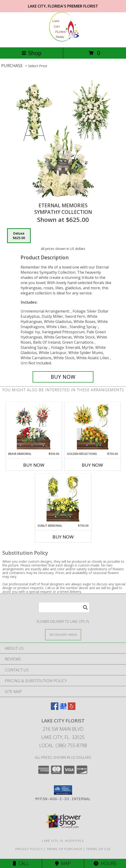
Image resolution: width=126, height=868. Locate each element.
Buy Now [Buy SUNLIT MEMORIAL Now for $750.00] (63, 537)
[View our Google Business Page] (63, 708)
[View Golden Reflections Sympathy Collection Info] (92, 427)
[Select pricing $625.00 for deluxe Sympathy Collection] (19, 236)
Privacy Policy (29, 849)
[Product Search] (64, 607)
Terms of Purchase (64, 849)
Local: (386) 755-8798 (63, 745)
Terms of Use (99, 849)
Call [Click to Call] (21, 863)
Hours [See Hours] (105, 863)
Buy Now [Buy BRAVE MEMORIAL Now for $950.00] (34, 465)
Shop (31, 53)
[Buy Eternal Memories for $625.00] (63, 377)
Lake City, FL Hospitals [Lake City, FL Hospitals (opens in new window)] (63, 841)
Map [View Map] (63, 863)
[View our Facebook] (55, 708)
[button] (63, 790)
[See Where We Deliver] (63, 634)
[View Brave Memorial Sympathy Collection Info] (34, 427)
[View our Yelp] (72, 708)
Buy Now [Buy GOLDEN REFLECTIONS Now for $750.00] (92, 465)
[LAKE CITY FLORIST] (63, 40)
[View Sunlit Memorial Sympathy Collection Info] (63, 499)
